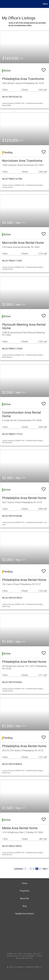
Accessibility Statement (21, 956)
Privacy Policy (32, 954)
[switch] (44, 69)
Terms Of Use (14, 954)
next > (45, 869)
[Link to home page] (2, 4)
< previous (18, 869)
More (45, 4)
